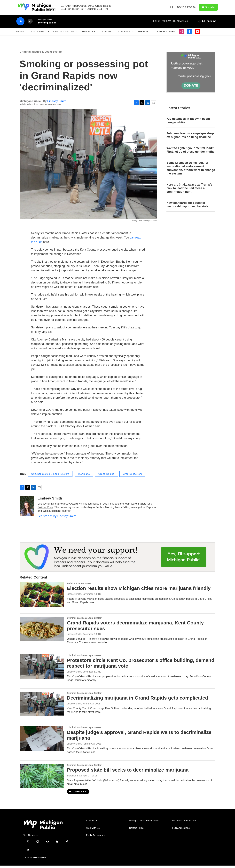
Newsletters (166, 34)
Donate (210, 9)
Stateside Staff (74, 778)
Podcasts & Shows (61, 34)
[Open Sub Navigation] (26, 34)
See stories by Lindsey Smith (57, 518)
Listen (106, 34)
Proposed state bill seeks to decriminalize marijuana (128, 772)
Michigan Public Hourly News (144, 823)
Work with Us (93, 830)
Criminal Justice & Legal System (41, 54)
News (20, 34)
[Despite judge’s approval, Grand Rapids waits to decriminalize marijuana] (42, 741)
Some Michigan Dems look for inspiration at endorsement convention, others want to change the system (191, 171)
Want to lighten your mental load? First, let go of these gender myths (190, 152)
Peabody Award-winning (73, 506)
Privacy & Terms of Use (184, 823)
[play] (20, 24)
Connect (124, 34)
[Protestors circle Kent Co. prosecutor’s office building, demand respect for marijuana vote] (42, 669)
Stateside (38, 34)
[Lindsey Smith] (27, 509)
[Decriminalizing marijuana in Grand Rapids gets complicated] (42, 707)
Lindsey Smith (57, 104)
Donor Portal (188, 8)
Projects (88, 34)
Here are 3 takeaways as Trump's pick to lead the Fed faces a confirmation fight (189, 191)
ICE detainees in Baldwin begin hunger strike (188, 123)
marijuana (84, 476)
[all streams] (207, 24)
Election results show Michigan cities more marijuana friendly (139, 591)
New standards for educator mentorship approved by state (187, 207)
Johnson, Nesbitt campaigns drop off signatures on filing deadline (190, 138)
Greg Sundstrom (132, 476)
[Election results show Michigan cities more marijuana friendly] (42, 597)
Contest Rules (136, 830)
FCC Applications (181, 830)
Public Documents (95, 838)
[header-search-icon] (172, 8)
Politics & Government (79, 586)
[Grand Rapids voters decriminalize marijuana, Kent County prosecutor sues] (42, 631)
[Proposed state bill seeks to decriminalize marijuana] (42, 779)
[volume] (30, 24)
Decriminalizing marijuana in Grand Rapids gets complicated (137, 700)
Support (144, 34)
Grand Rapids (106, 476)
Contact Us (92, 823)
